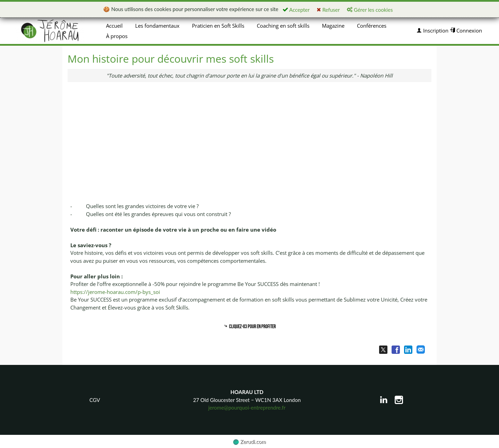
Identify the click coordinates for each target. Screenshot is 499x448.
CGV (95, 400)
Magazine (333, 26)
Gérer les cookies (370, 10)
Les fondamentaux (157, 26)
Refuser (328, 10)
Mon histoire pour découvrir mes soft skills (171, 59)
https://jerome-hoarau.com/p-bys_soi (115, 292)
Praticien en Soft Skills (218, 26)
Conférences (372, 26)
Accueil (114, 26)
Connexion (466, 30)
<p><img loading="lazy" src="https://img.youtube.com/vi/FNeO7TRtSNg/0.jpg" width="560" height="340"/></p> (249, 141)
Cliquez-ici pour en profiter (249, 327)
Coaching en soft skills (283, 26)
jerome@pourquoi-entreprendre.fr (247, 407)
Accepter (296, 10)
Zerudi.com (249, 441)
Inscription (432, 30)
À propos (117, 36)
